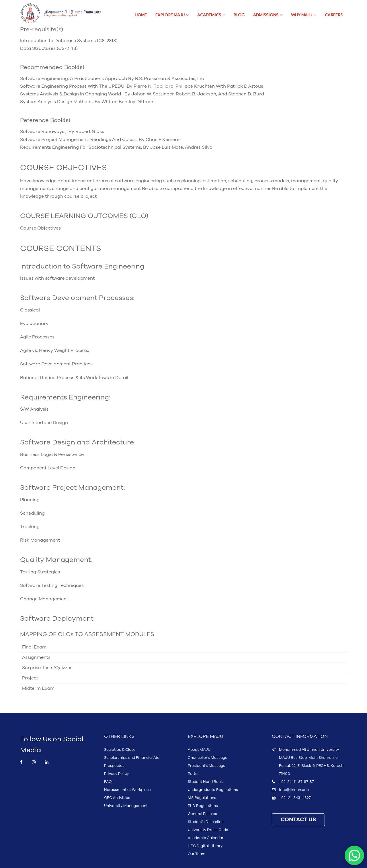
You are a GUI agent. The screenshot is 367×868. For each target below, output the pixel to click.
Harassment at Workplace (127, 790)
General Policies (202, 814)
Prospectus (114, 766)
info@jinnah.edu (294, 790)
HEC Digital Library (205, 846)
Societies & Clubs (120, 750)
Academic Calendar (206, 838)
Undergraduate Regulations (213, 790)
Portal (193, 774)
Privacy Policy (116, 774)
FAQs (109, 782)
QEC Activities (117, 798)
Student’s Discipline (206, 822)
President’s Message (207, 766)
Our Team (197, 854)
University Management (126, 806)
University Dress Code (208, 830)
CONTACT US (298, 820)
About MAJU (199, 750)
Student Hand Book (205, 782)
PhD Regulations (203, 806)
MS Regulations (202, 798)
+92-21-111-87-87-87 (296, 782)
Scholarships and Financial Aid (132, 758)
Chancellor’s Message (208, 758)
